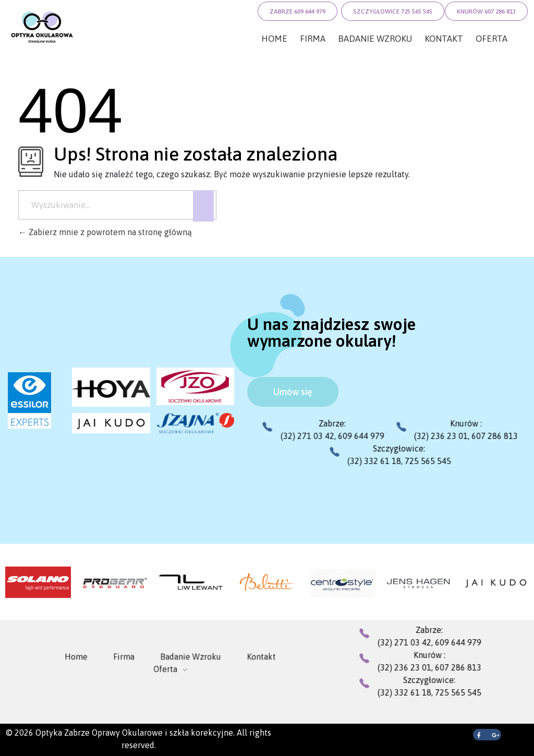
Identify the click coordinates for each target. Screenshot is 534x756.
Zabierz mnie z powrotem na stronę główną (105, 232)
